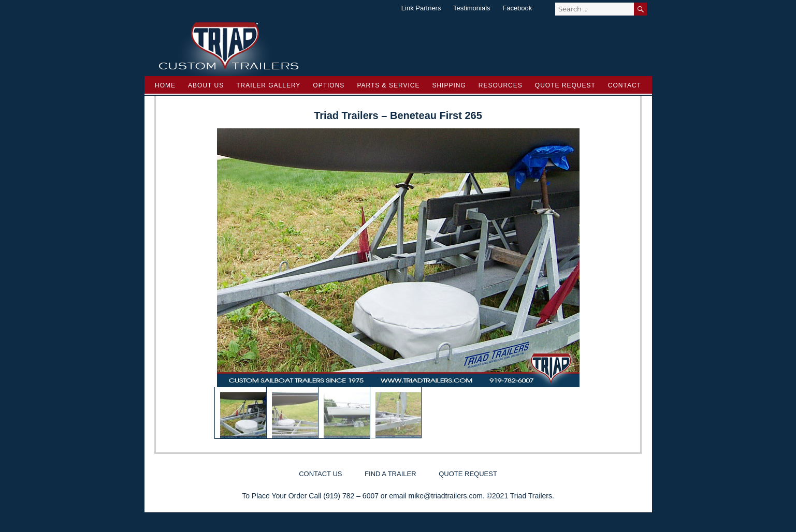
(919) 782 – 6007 (351, 496)
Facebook (517, 8)
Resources (501, 85)
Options (329, 85)
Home (165, 85)
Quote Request (565, 85)
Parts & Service (388, 85)
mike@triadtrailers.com (446, 496)
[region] (398, 284)
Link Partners (421, 8)
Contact (625, 85)
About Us (206, 85)
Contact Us (320, 474)
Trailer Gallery (268, 85)
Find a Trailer (390, 474)
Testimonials (472, 8)
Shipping (449, 85)
